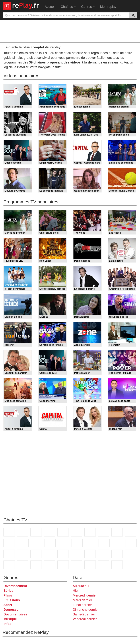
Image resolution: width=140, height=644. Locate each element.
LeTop (77, 565)
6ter (50, 543)
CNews (36, 554)
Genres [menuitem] (88, 7)
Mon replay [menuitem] (108, 7)
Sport (8, 605)
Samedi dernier (84, 614)
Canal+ (50, 532)
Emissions (12, 600)
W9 (104, 532)
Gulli (9, 565)
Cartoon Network (36, 565)
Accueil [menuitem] (50, 7)
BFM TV (50, 554)
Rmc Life (90, 543)
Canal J (23, 565)
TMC (117, 532)
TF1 (9, 532)
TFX (131, 532)
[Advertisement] (70, 31)
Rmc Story (77, 543)
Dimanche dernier (86, 610)
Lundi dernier (82, 605)
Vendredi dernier (85, 619)
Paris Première (117, 543)
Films (8, 595)
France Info (23, 554)
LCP (90, 565)
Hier (76, 591)
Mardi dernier (82, 600)
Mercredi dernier (85, 595)
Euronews (77, 554)
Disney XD (50, 565)
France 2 (23, 532)
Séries (8, 591)
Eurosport (117, 554)
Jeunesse (11, 610)
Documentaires (15, 614)
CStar (23, 543)
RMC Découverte (63, 543)
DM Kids (63, 565)
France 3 (36, 532)
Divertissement (15, 586)
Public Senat (104, 565)
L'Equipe (131, 554)
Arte (90, 532)
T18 (131, 543)
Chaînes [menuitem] (68, 7)
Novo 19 (9, 554)
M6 (77, 532)
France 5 (63, 532)
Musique (10, 619)
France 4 (9, 543)
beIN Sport (104, 554)
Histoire (117, 565)
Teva (104, 543)
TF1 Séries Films (36, 543)
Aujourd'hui (81, 586)
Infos (7, 624)
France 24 (90, 554)
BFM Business (63, 554)
